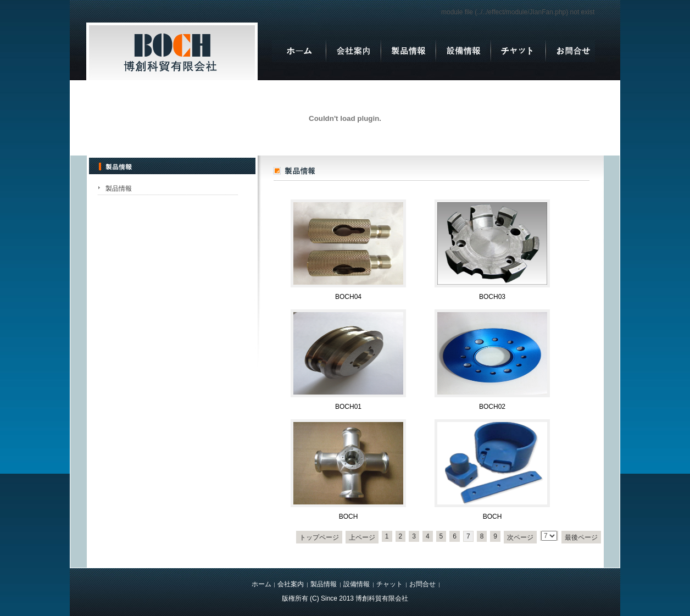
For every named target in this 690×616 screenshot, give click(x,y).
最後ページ (581, 537)
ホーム (261, 584)
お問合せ (422, 584)
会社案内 (291, 584)
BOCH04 (348, 297)
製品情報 (119, 188)
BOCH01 (348, 407)
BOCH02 (492, 407)
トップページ (319, 537)
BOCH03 (492, 297)
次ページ (520, 537)
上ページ (362, 537)
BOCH (349, 517)
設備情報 (357, 584)
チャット (389, 584)
